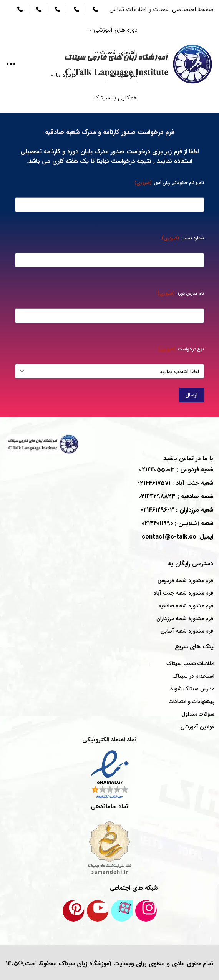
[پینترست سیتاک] (73, 911)
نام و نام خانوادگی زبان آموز (169, 183)
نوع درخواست (181, 349)
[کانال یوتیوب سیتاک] (98, 911)
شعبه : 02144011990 (178, 523)
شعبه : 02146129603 (177, 510)
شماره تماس (183, 238)
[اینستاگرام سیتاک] (146, 911)
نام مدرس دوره (181, 293)
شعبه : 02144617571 (175, 483)
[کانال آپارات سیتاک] (122, 911)
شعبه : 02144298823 (176, 497)
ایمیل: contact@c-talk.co (178, 537)
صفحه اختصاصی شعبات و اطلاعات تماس (161, 9)
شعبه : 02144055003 (176, 470)
